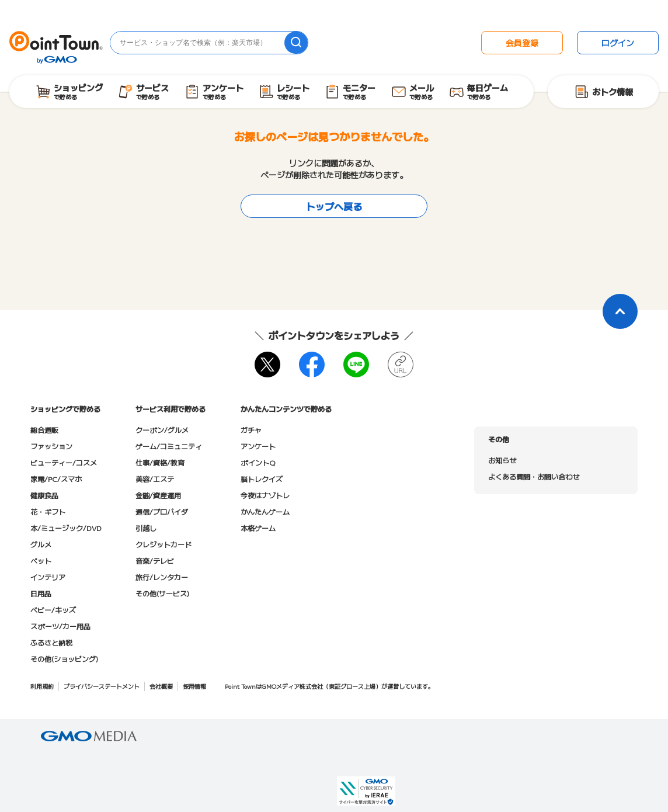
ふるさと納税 (51, 642)
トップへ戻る (334, 206)
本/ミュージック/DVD (66, 528)
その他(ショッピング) (64, 659)
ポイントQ (258, 462)
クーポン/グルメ (162, 430)
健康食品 (44, 495)
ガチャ (251, 430)
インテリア (48, 577)
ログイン (618, 43)
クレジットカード (163, 544)
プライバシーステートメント (102, 686)
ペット (41, 561)
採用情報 (194, 686)
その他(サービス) (162, 593)
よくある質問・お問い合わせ (534, 476)
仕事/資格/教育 (160, 462)
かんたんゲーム (265, 511)
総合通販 (44, 430)
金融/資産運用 (158, 495)
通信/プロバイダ (162, 511)
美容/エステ (155, 479)
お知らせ (502, 460)
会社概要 (161, 686)
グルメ (41, 544)
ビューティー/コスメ (64, 462)
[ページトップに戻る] (620, 311)
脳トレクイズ (262, 479)
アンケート (258, 446)
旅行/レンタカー (162, 577)
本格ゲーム (258, 528)
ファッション (51, 446)
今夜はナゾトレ (265, 495)
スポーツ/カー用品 (60, 626)
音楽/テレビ (155, 561)
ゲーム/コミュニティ (169, 446)
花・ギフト (48, 511)
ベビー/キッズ (53, 610)
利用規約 (42, 686)
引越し (146, 528)
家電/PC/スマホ (56, 479)
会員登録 (522, 43)
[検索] (296, 43)
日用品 (41, 593)
